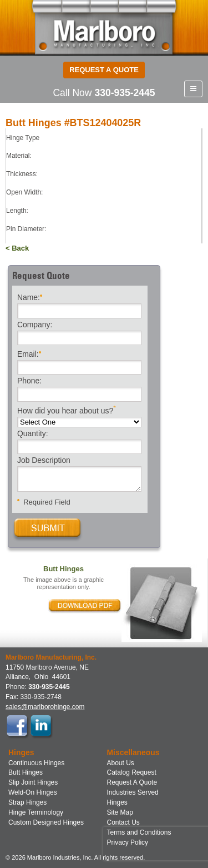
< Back (17, 248)
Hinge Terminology (36, 812)
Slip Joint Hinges (33, 782)
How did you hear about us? (67, 410)
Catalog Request (132, 772)
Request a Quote (104, 70)
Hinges (117, 802)
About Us (121, 763)
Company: (35, 325)
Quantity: (33, 434)
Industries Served (133, 792)
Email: (29, 353)
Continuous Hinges (36, 763)
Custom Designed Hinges (46, 822)
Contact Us (123, 822)
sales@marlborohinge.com (45, 707)
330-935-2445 (125, 93)
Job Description (44, 461)
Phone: (29, 381)
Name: (30, 296)
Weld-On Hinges (33, 792)
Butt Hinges (26, 772)
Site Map (120, 812)
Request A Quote (132, 782)
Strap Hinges (27, 802)
